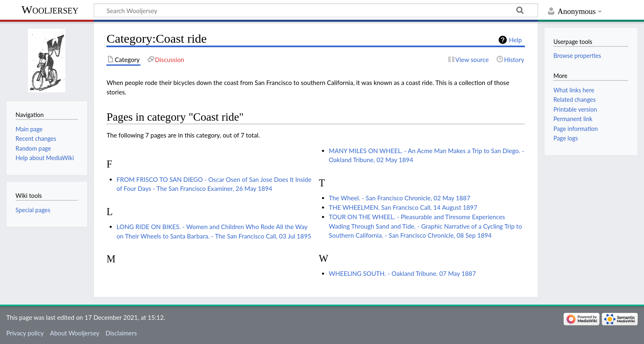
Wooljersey (50, 10)
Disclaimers (121, 333)
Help (515, 40)
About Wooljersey (75, 333)
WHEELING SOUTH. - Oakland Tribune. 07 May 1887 (402, 273)
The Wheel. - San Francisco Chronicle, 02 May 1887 (400, 198)
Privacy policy (25, 333)
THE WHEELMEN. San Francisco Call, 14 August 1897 (403, 207)
